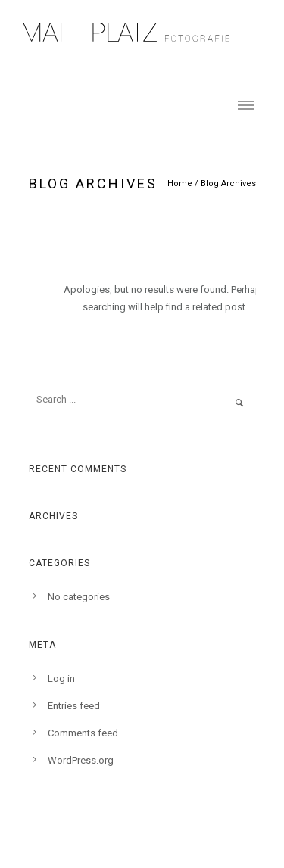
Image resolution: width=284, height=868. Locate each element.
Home (180, 184)
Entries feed (74, 706)
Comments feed (83, 733)
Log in (61, 678)
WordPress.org (81, 760)
